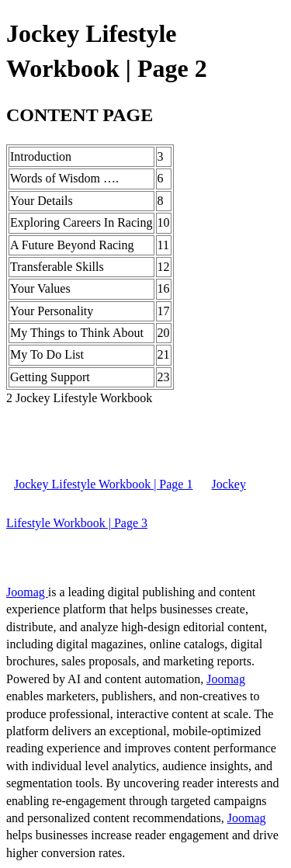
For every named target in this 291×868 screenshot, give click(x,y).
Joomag (27, 592)
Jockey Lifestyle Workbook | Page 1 (103, 484)
